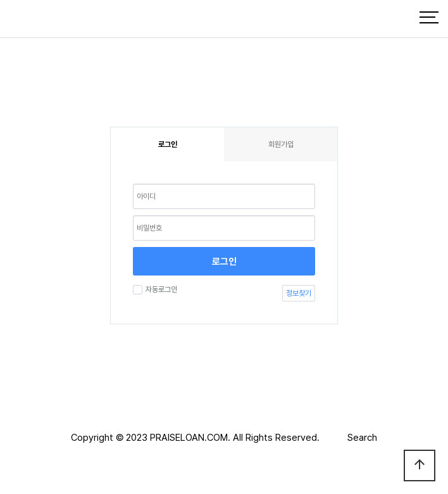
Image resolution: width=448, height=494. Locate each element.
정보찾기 (299, 293)
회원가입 (281, 144)
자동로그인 (160, 289)
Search (362, 438)
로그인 (224, 262)
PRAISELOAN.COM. (190, 438)
